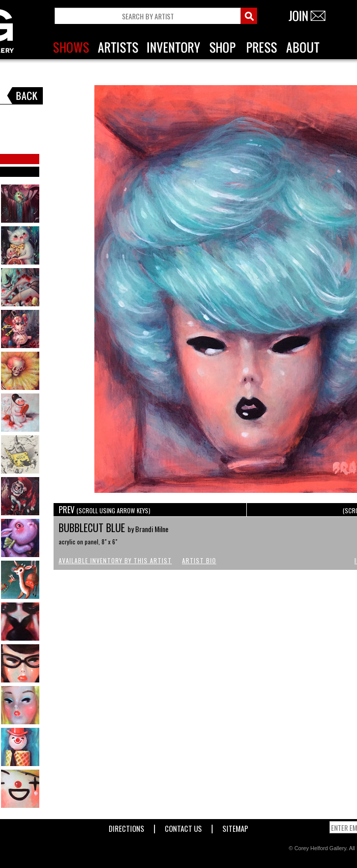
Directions (126, 826)
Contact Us (183, 826)
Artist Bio (199, 560)
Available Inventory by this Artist (115, 560)
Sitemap (235, 826)
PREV (105, 510)
